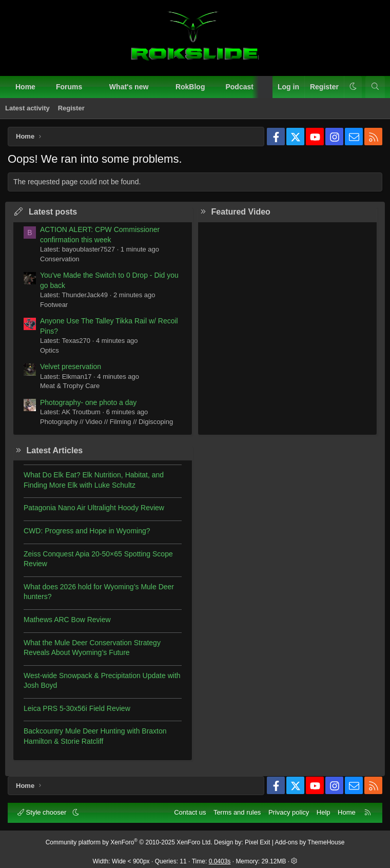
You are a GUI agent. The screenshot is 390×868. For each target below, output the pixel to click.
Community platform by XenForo (129, 842)
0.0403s (220, 861)
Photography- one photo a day (88, 402)
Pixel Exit (257, 842)
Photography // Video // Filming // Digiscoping (106, 422)
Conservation (60, 259)
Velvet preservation (71, 367)
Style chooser (43, 812)
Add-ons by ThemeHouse (310, 842)
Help (324, 812)
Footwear (54, 305)
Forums (69, 87)
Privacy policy (289, 812)
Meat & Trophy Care (70, 386)
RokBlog (190, 87)
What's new (129, 87)
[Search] (375, 87)
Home (25, 87)
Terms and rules (237, 812)
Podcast (239, 87)
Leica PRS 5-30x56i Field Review (77, 708)
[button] (91, 87)
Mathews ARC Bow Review (67, 620)
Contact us (190, 812)
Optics (50, 350)
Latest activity (27, 108)
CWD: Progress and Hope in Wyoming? (87, 531)
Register (71, 108)
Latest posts (53, 212)
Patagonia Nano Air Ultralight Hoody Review (94, 508)
